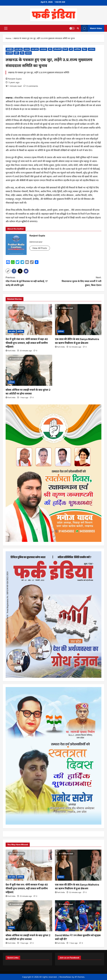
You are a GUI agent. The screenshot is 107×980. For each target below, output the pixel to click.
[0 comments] (31, 86)
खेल (50, 49)
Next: (80, 282)
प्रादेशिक (77, 49)
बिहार (84, 49)
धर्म (71, 49)
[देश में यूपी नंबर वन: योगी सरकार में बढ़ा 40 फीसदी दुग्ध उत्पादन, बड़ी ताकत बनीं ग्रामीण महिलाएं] (29, 320)
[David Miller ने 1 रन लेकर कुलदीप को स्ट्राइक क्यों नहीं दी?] (78, 916)
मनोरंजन (92, 49)
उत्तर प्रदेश (35, 49)
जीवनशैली (57, 49)
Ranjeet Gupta (15, 79)
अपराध (27, 49)
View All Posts (40, 248)
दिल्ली (65, 49)
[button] (6, 28)
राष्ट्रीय (16, 53)
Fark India (12, 351)
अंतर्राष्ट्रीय (10, 49)
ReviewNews (65, 977)
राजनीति (9, 53)
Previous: (27, 282)
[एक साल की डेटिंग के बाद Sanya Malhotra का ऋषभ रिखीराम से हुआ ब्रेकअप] (78, 320)
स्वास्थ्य (28, 53)
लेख (22, 53)
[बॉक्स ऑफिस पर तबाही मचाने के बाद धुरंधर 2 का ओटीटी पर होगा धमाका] (29, 370)
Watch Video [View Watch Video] (92, 28)
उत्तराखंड (43, 49)
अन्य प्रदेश (19, 49)
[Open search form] (78, 28)
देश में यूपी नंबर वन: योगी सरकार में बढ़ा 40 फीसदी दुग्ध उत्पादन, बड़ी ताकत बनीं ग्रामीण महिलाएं (27, 343)
